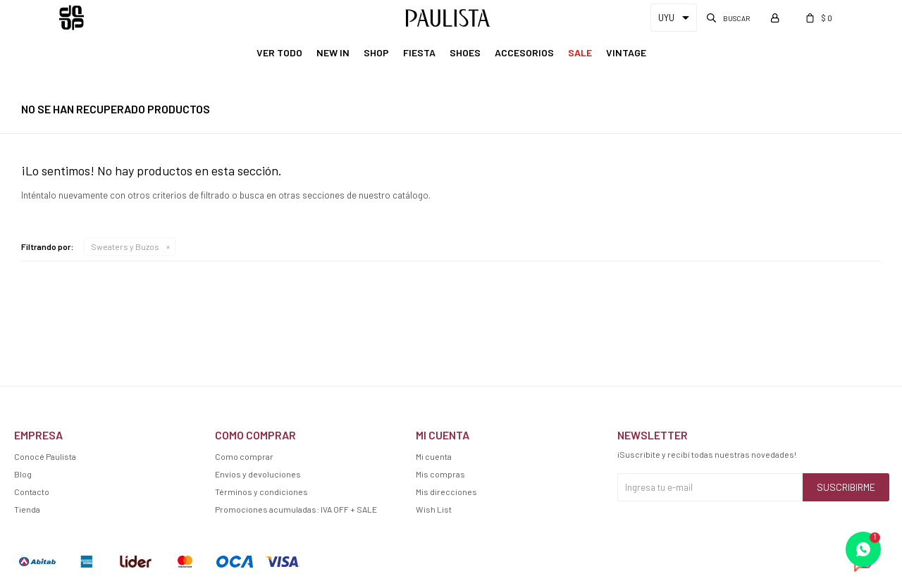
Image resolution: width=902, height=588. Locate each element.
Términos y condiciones (261, 492)
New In (333, 52)
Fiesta (419, 52)
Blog (23, 474)
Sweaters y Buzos (125, 246)
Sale (580, 52)
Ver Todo (279, 52)
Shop (376, 52)
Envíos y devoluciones (258, 474)
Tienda (27, 509)
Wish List (434, 509)
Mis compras (440, 474)
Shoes (465, 52)
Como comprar (244, 456)
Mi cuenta (434, 456)
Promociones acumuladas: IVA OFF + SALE (296, 509)
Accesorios (524, 52)
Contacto (32, 492)
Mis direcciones (446, 492)
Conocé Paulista (45, 456)
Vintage (626, 52)
